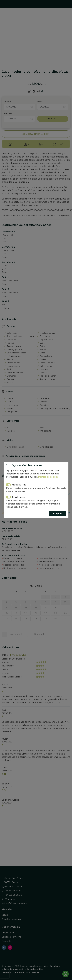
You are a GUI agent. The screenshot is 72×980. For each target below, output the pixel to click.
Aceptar (58, 513)
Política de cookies (48, 477)
